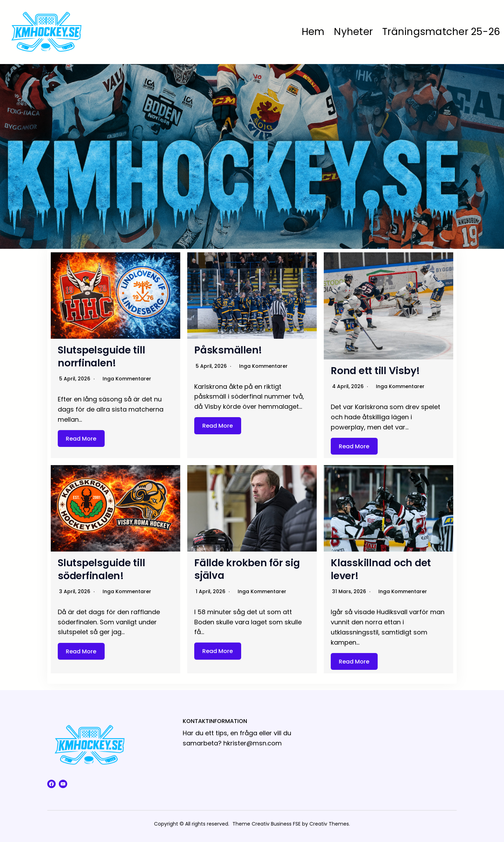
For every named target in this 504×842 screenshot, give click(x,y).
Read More (81, 438)
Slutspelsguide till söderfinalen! (101, 569)
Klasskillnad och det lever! (381, 569)
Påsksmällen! (228, 350)
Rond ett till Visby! (375, 371)
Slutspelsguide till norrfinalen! (101, 356)
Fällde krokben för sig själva (247, 569)
